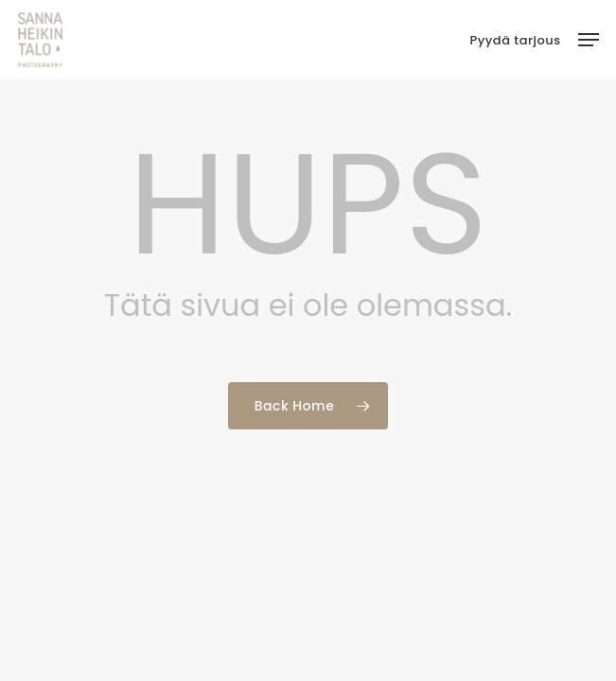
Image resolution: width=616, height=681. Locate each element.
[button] (589, 40)
